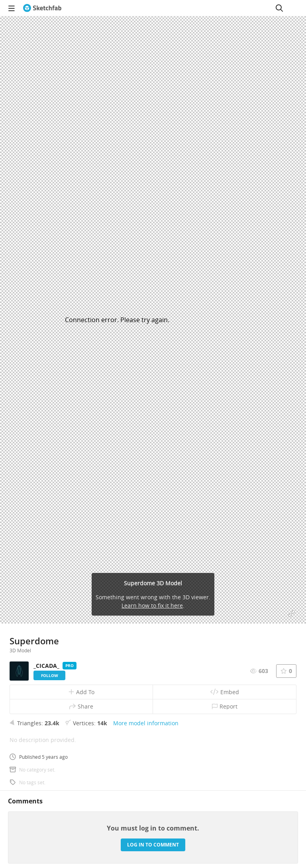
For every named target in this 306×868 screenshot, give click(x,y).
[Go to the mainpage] (42, 8)
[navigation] (12, 8)
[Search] (279, 8)
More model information (146, 723)
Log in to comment (153, 845)
